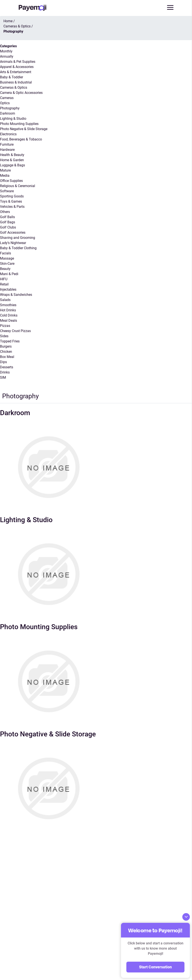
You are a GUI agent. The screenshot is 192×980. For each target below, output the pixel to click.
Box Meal (7, 357)
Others (5, 212)
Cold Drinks (9, 315)
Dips (3, 362)
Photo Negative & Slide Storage (24, 129)
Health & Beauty (12, 155)
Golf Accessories (13, 232)
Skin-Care (7, 264)
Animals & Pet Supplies (18, 62)
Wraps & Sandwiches (16, 295)
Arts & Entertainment (16, 72)
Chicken (6, 352)
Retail (4, 284)
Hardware (7, 150)
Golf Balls (7, 217)
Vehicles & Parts (12, 207)
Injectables (8, 289)
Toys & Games (11, 201)
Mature (5, 170)
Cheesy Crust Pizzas (15, 331)
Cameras (7, 98)
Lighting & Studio (13, 119)
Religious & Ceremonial (18, 186)
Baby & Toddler (12, 77)
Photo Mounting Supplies (19, 124)
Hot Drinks (8, 310)
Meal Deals (9, 321)
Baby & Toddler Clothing (18, 248)
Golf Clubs (8, 227)
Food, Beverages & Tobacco (21, 139)
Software (7, 191)
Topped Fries (10, 341)
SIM (3, 377)
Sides (4, 336)
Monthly (6, 51)
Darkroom (8, 113)
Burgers (6, 346)
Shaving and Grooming (18, 238)
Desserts (7, 367)
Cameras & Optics (14, 87)
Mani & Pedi (9, 274)
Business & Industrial (16, 82)
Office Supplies (11, 181)
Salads (5, 300)
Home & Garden (12, 160)
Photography (10, 108)
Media (5, 176)
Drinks (5, 372)
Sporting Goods (12, 196)
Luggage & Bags (12, 165)
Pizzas (5, 326)
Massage (7, 258)
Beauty (5, 269)
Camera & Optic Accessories (21, 93)
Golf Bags (8, 222)
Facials (5, 253)
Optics (5, 103)
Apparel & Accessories (17, 67)
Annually (7, 56)
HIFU (4, 279)
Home (8, 21)
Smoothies (8, 305)
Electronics (8, 134)
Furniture (7, 144)
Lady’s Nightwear (13, 243)
